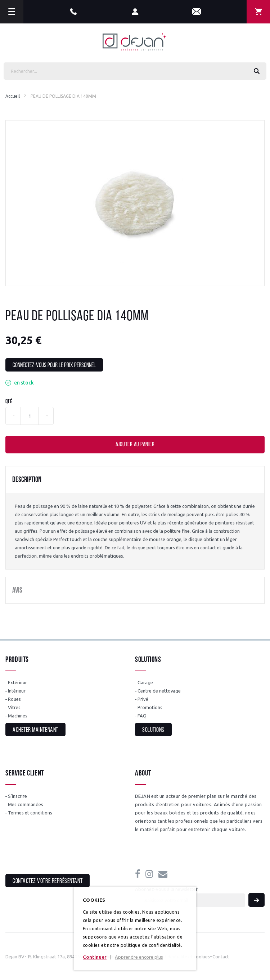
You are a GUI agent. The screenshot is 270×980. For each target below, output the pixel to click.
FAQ (142, 716)
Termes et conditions (30, 813)
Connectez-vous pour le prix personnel (54, 366)
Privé (143, 699)
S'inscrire (17, 796)
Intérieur (17, 691)
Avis (17, 591)
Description (27, 480)
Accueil (13, 96)
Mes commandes (26, 804)
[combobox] (135, 71)
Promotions (150, 707)
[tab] (135, 480)
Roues (14, 699)
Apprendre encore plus (139, 957)
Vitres (14, 707)
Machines (18, 716)
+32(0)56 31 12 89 (73, 12)
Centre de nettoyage (159, 691)
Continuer (95, 957)
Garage (145, 682)
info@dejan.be (197, 12)
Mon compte (135, 12)
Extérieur (17, 682)
